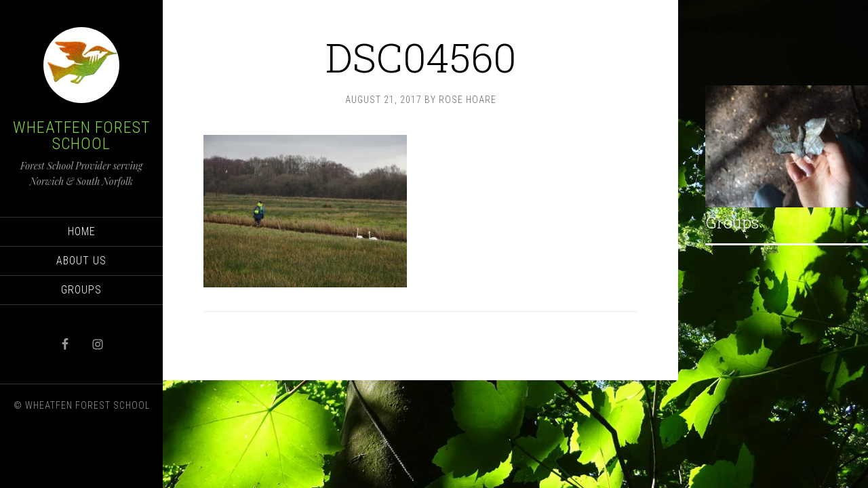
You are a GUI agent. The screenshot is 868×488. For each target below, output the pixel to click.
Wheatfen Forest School (82, 136)
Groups (732, 222)
